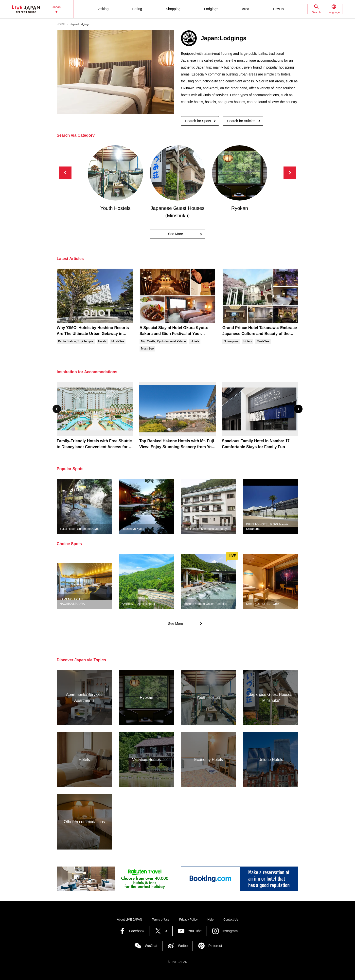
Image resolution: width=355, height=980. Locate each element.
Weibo (183, 946)
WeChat (151, 946)
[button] (290, 173)
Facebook (137, 931)
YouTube (195, 931)
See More (176, 234)
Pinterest (215, 946)
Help (211, 920)
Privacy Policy (188, 920)
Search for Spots (198, 121)
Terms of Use (161, 920)
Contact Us (231, 920)
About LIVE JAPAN (129, 920)
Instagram (230, 931)
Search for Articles (241, 121)
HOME (61, 24)
